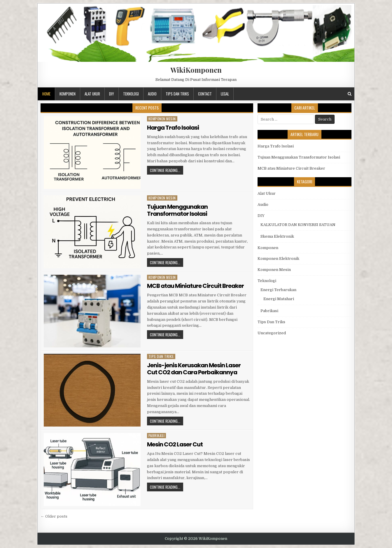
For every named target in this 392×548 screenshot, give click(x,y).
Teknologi (131, 94)
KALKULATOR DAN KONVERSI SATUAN (298, 225)
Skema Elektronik (277, 236)
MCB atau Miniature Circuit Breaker (195, 286)
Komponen (68, 94)
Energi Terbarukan (278, 290)
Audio (152, 94)
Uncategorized (272, 333)
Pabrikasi (157, 435)
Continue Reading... (165, 170)
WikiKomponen (196, 70)
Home (46, 94)
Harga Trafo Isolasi (173, 128)
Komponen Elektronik (278, 259)
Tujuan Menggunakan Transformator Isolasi (177, 210)
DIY (112, 94)
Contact (205, 94)
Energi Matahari (279, 299)
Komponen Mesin (162, 119)
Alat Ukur (92, 94)
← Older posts (54, 516)
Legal (225, 94)
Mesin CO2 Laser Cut (175, 444)
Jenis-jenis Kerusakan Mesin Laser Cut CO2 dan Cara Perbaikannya (194, 369)
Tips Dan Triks (177, 94)
